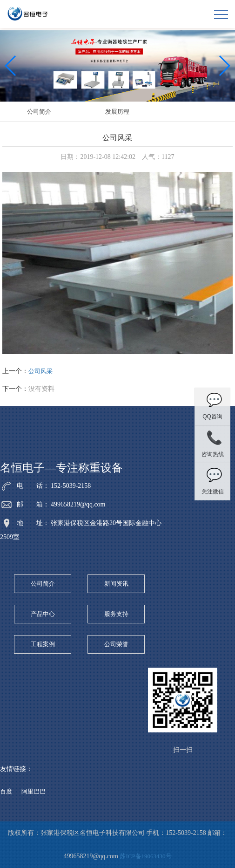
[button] (224, 66)
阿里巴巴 (34, 791)
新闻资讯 (116, 584)
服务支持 (116, 614)
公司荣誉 (116, 644)
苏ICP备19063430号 (145, 856)
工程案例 (43, 644)
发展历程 (117, 112)
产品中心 (43, 614)
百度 (6, 791)
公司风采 (40, 371)
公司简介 (39, 112)
